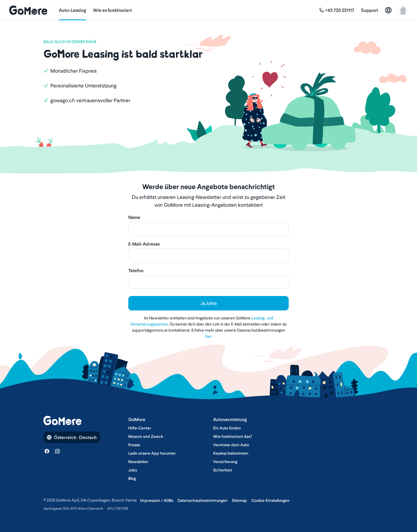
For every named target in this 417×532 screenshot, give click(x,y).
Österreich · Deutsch (72, 437)
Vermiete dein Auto (231, 445)
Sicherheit (223, 470)
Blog (132, 478)
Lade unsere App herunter (152, 453)
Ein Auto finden (227, 428)
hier (208, 336)
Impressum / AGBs (157, 500)
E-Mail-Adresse (144, 244)
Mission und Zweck (146, 436)
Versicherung (225, 462)
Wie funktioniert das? (233, 436)
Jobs (133, 470)
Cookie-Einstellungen (270, 500)
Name (134, 217)
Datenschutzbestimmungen (203, 500)
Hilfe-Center (140, 428)
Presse (134, 445)
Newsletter (138, 462)
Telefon (136, 270)
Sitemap (239, 500)
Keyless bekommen (231, 453)
